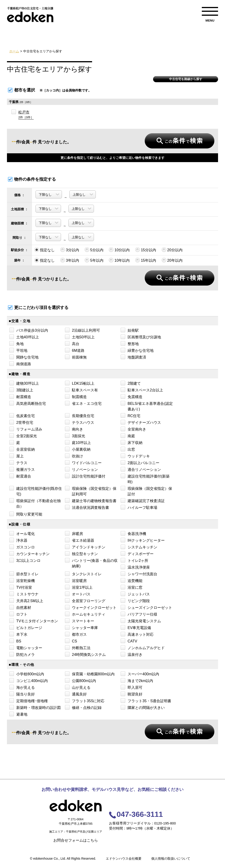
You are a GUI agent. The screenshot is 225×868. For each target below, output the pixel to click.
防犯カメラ (22, 654)
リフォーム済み (26, 429)
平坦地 (18, 350)
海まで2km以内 (137, 680)
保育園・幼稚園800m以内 (90, 674)
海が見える (22, 687)
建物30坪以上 (24, 383)
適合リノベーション (141, 469)
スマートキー (80, 621)
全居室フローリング (85, 601)
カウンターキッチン (29, 554)
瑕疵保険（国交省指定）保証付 (146, 491)
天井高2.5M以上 (26, 601)
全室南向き (133, 429)
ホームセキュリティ (85, 614)
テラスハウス (80, 422)
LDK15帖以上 (80, 383)
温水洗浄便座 (135, 567)
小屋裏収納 (78, 449)
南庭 (128, 436)
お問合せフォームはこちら (76, 840)
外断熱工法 (78, 648)
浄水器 (18, 540)
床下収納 (132, 442)
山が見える (78, 687)
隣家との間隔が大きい (143, 707)
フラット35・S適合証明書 (146, 701)
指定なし (45, 250)
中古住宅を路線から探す (186, 79)
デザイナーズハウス (141, 422)
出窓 (128, 449)
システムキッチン (139, 547)
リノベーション (81, 469)
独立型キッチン (81, 554)
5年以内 (94, 260)
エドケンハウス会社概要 (124, 859)
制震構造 (76, 396)
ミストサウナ (24, 594)
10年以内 (119, 260)
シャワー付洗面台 (139, 574)
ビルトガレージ (26, 627)
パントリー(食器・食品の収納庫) (91, 563)
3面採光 (75, 436)
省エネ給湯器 (80, 540)
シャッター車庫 (81, 627)
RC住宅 (130, 415)
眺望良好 (132, 694)
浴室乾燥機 (22, 580)
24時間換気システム (85, 654)
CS (71, 641)
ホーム (14, 51)
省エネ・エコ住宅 (83, 403)
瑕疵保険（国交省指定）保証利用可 (91, 491)
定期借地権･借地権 (29, 701)
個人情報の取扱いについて (171, 859)
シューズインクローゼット (146, 607)
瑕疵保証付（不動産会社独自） (35, 503)
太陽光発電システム (141, 621)
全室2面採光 (23, 436)
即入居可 (132, 687)
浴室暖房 (76, 580)
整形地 (130, 343)
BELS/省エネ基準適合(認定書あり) (147, 406)
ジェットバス (135, 594)
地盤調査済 (133, 357)
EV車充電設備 (136, 627)
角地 (16, 343)
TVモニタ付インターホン (34, 621)
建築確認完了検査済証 (143, 500)
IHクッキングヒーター (143, 540)
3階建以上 (21, 390)
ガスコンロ (22, 547)
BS (15, 641)
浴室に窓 (132, 587)
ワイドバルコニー (83, 462)
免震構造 (132, 396)
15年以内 (146, 260)
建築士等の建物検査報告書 (91, 500)
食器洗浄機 (133, 533)
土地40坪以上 (24, 337)
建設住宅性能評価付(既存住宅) (36, 491)
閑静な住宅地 (24, 357)
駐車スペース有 (81, 390)
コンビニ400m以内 (29, 680)
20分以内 (172, 250)
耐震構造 (20, 396)
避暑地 (18, 714)
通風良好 (76, 694)
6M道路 (75, 350)
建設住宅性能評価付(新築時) (145, 479)
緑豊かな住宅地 (137, 350)
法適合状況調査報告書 (87, 507)
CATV (129, 641)
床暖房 (74, 533)
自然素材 (20, 607)
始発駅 (130, 330)
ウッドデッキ (135, 456)
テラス (18, 462)
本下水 (18, 634)
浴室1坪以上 (79, 587)
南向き (74, 429)
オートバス (78, 594)
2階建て (131, 383)
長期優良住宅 (80, 415)
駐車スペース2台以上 (142, 390)
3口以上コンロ (25, 560)
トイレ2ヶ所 (134, 560)
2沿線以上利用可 (82, 330)
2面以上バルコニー (140, 462)
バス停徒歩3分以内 (29, 330)
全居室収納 (22, 449)
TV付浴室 (21, 587)
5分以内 (94, 250)
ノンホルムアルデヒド (143, 648)
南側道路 (20, 364)
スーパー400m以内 (140, 674)
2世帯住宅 (21, 422)
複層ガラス (22, 469)
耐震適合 (20, 476)
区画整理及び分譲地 (141, 337)
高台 (72, 343)
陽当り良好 (22, 694)
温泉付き (132, 654)
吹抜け (74, 456)
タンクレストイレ (83, 574)
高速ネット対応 (137, 634)
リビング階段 (135, 601)
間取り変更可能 (26, 514)
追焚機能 (132, 580)
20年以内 (172, 260)
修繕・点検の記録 (83, 707)
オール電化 (22, 533)
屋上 (16, 456)
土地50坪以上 (80, 337)
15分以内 (146, 250)
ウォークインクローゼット (91, 607)
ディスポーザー (137, 554)
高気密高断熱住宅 (28, 403)
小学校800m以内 (27, 674)
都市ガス (76, 634)
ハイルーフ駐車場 (139, 507)
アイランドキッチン (85, 547)
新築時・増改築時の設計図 (35, 707)
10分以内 (119, 250)
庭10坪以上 (78, 442)
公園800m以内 (80, 680)
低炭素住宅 (22, 415)
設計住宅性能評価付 (85, 476)
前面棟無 (76, 357)
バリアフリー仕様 (139, 614)
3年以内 (70, 260)
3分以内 (70, 250)
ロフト (18, 614)
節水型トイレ (24, 574)
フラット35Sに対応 (85, 701)
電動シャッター (26, 648)
